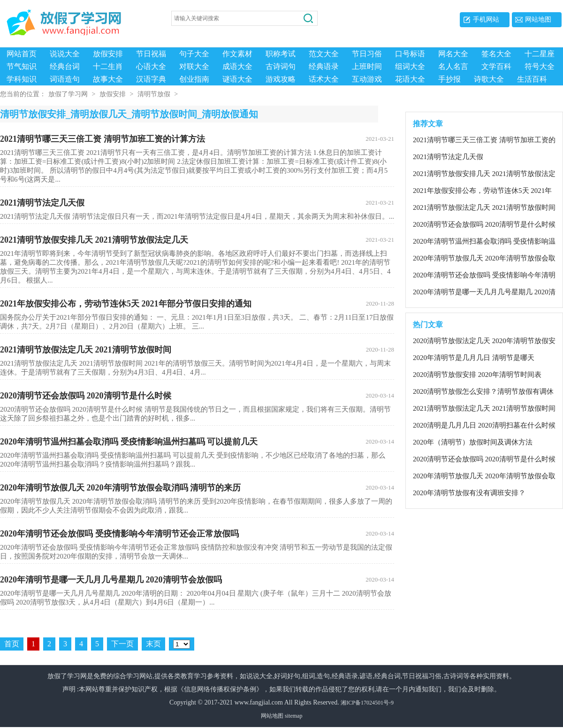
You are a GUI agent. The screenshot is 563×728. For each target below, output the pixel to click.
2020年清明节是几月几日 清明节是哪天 (474, 359)
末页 (153, 645)
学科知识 (22, 79)
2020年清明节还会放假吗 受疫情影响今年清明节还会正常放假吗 (197, 535)
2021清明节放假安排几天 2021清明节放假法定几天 (197, 241)
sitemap (293, 717)
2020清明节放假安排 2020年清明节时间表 (477, 375)
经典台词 (65, 66)
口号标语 (410, 54)
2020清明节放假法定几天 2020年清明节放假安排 (484, 342)
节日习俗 (367, 54)
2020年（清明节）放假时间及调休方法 (473, 443)
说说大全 (65, 54)
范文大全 (324, 54)
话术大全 (324, 79)
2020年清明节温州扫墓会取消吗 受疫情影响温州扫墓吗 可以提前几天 (197, 443)
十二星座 (540, 54)
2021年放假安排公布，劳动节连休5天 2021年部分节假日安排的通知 (197, 305)
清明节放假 (154, 95)
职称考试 (281, 54)
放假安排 (108, 54)
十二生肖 (108, 66)
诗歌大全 (489, 79)
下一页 (122, 645)
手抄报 (449, 79)
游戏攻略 (281, 79)
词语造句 (65, 79)
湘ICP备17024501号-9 (367, 704)
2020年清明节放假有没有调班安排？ (469, 494)
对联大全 (194, 66)
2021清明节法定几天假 (197, 204)
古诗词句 (281, 66)
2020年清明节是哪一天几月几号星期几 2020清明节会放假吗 (197, 581)
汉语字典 (151, 79)
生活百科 (532, 79)
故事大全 (108, 79)
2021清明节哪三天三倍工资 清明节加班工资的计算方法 (197, 140)
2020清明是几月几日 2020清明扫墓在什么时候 (484, 426)
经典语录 (324, 66)
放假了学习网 (68, 95)
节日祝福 (151, 54)
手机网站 (486, 19)
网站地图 (538, 19)
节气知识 (22, 66)
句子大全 (194, 54)
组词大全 (410, 66)
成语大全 (237, 66)
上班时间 (367, 66)
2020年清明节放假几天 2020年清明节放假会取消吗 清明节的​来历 (197, 489)
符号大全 (540, 66)
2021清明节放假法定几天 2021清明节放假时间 (197, 351)
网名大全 (453, 54)
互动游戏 (367, 79)
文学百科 (496, 66)
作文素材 (237, 54)
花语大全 (410, 79)
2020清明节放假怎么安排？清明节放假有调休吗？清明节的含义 (483, 393)
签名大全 (496, 54)
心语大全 (151, 66)
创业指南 (194, 79)
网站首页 (22, 54)
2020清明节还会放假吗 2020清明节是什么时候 (197, 397)
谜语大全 (237, 79)
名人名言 (453, 66)
